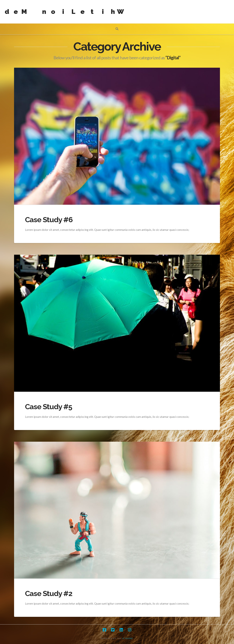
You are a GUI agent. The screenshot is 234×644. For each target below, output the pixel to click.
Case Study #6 (49, 220)
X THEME (128, 638)
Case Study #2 (49, 593)
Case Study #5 (49, 407)
